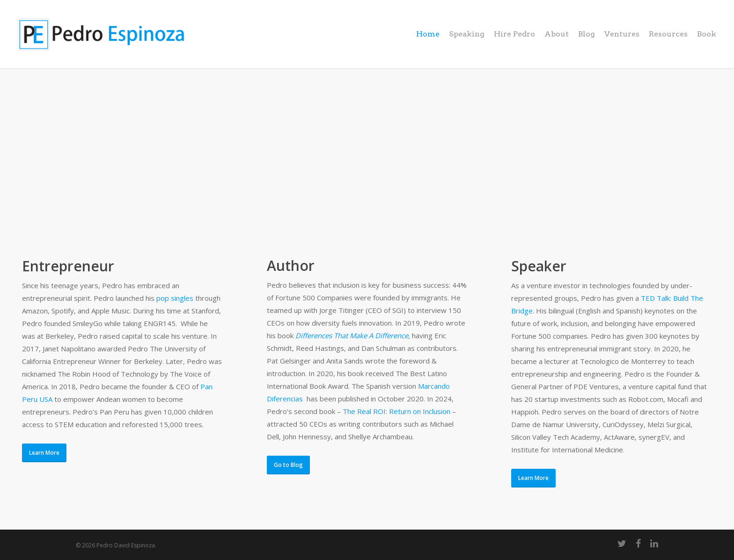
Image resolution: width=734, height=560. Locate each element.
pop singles (175, 298)
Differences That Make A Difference (352, 335)
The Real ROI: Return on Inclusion (396, 411)
